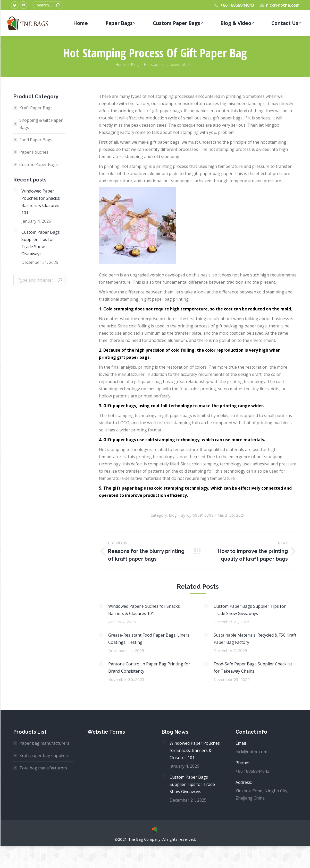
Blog (173, 515)
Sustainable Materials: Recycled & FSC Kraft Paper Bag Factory (255, 639)
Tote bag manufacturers (43, 768)
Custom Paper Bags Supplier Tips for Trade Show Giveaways (250, 610)
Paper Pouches (34, 152)
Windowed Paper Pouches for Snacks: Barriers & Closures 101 (144, 610)
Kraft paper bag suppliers (44, 756)
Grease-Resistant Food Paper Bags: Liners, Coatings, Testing (149, 639)
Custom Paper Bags (39, 164)
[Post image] (101, 606)
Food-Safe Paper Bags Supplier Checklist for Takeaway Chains (253, 667)
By (197, 515)
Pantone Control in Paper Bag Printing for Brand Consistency (149, 667)
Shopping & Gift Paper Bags (41, 124)
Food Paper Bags (36, 140)
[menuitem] (81, 23)
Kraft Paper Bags (36, 108)
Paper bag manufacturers (44, 743)
